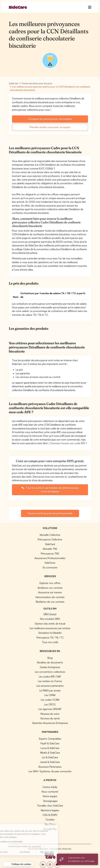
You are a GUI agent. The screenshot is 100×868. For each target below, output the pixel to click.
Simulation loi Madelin (50, 633)
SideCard (50, 544)
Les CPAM (50, 695)
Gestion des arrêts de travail (50, 624)
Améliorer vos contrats (50, 588)
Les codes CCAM (50, 700)
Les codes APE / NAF (50, 677)
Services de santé (50, 718)
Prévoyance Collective (50, 539)
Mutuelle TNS (50, 549)
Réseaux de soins (50, 714)
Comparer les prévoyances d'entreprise (50, 119)
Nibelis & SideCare (50, 753)
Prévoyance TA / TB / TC (50, 638)
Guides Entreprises (50, 667)
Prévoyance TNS (50, 554)
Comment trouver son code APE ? (68, 443)
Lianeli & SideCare (50, 762)
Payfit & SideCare (50, 743)
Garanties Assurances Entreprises (50, 723)
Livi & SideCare (50, 757)
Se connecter (50, 567)
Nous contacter (50, 792)
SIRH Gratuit (50, 614)
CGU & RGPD (50, 815)
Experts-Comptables (50, 739)
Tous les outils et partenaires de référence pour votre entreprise (50, 490)
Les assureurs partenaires (50, 686)
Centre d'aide (50, 787)
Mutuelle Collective (50, 535)
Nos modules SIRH (50, 619)
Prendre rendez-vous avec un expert (50, 127)
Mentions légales (50, 810)
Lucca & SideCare (50, 748)
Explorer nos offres (50, 583)
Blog (50, 658)
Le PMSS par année (50, 690)
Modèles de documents (50, 662)
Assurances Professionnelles (50, 558)
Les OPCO (50, 704)
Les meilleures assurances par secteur (50, 628)
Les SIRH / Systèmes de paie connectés (50, 771)
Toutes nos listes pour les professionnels (50, 513)
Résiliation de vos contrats (50, 602)
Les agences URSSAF (50, 709)
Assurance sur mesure (50, 592)
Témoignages (50, 801)
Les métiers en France (50, 681)
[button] (18, 864)
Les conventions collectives (50, 672)
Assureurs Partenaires (50, 767)
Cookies (50, 819)
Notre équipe (50, 796)
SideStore (50, 563)
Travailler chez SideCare (50, 806)
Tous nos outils (50, 642)
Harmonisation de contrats (50, 597)
